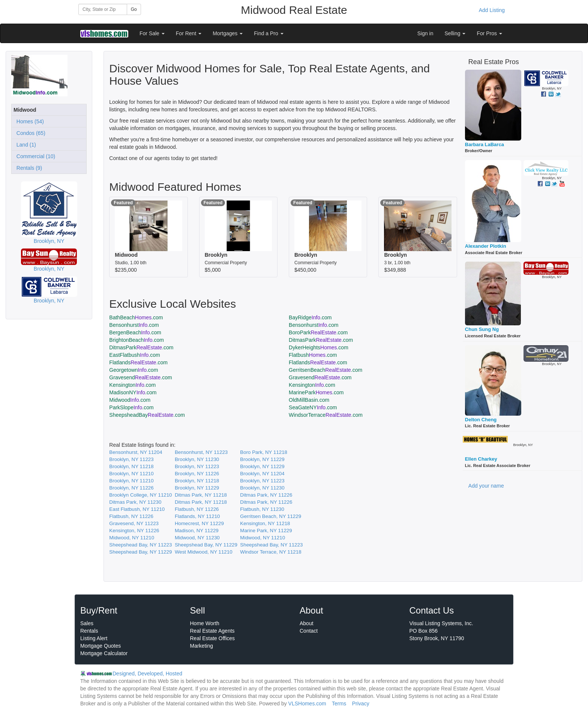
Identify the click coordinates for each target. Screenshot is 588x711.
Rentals (89, 631)
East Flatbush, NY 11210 (137, 509)
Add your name (486, 486)
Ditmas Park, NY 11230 (135, 502)
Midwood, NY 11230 (197, 538)
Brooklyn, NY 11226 (197, 474)
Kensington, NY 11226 (134, 531)
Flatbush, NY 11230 (262, 509)
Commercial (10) (34, 156)
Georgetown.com (133, 370)
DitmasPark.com (321, 340)
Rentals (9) (28, 168)
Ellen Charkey (481, 459)
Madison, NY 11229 (197, 531)
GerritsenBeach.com (325, 370)
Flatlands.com (138, 362)
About (307, 623)
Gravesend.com (140, 377)
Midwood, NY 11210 (132, 538)
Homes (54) (29, 121)
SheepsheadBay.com (147, 415)
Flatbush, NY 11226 (197, 509)
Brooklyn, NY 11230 (197, 459)
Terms (339, 704)
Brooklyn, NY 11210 (131, 474)
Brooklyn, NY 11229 (262, 459)
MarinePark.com (316, 392)
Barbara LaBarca (484, 144)
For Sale (152, 33)
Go (134, 9)
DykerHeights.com (319, 347)
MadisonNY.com (133, 392)
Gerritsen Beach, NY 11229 (271, 516)
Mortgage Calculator (104, 653)
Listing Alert (94, 638)
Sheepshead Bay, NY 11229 (206, 545)
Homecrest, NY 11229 (199, 523)
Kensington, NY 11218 (265, 523)
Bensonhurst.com (134, 325)
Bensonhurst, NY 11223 (201, 452)
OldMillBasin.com (309, 400)
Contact (309, 631)
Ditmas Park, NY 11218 (201, 495)
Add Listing (492, 10)
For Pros (489, 33)
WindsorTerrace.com (326, 415)
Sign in (425, 33)
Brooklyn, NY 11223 (131, 459)
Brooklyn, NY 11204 (262, 474)
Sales (87, 623)
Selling (455, 33)
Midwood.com (130, 400)
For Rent (189, 33)
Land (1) (25, 145)
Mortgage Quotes (100, 646)
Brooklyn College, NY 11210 (140, 495)
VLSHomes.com (307, 704)
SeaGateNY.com (313, 407)
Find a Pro (268, 33)
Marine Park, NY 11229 (266, 531)
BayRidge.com (310, 317)
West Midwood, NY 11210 (204, 552)
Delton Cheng (481, 420)
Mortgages (228, 33)
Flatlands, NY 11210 (197, 516)
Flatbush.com (313, 355)
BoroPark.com (318, 332)
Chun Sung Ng (482, 329)
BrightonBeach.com (136, 340)
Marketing (202, 646)
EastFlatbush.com (134, 355)
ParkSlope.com (131, 407)
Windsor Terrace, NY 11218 (271, 552)
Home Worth (205, 623)
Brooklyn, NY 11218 (131, 466)
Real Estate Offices (213, 638)
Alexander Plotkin (486, 246)
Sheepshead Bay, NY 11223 (140, 545)
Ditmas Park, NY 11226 (266, 495)
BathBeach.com (136, 317)
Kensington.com (132, 385)
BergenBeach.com (135, 332)
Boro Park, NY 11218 (264, 452)
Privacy (361, 704)
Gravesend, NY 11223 (134, 523)
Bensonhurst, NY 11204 (136, 452)
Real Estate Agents (212, 631)
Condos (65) (29, 133)
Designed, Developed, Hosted (147, 674)
